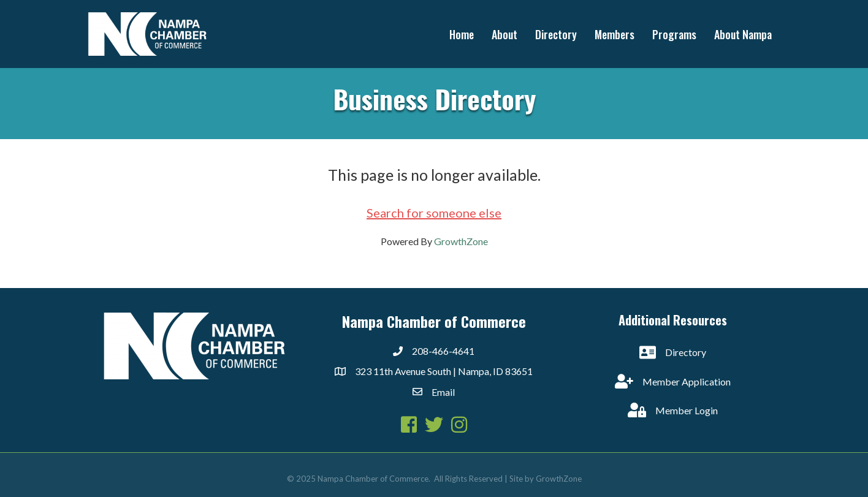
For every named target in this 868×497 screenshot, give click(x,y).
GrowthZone (461, 241)
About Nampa (743, 34)
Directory (556, 34)
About (504, 34)
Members (615, 34)
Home (462, 34)
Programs (674, 34)
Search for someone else (434, 213)
